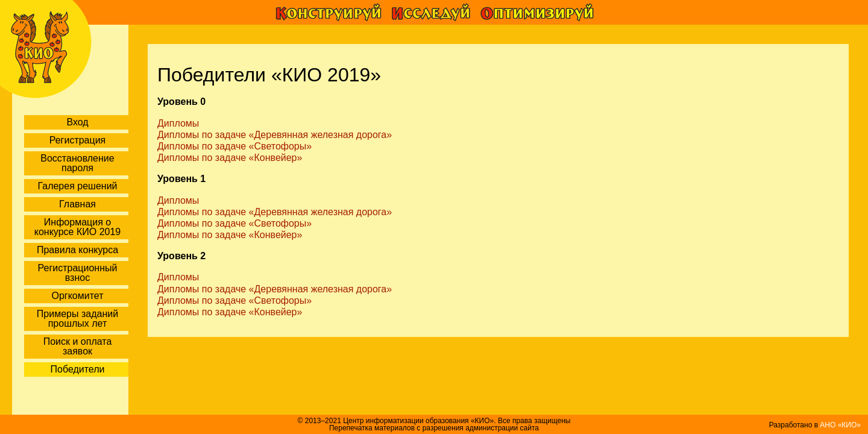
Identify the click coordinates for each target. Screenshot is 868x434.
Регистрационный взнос (78, 273)
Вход (77, 122)
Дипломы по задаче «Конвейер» (230, 158)
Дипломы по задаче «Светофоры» (234, 146)
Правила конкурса (77, 250)
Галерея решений (77, 186)
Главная (77, 204)
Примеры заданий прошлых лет (77, 319)
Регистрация (78, 140)
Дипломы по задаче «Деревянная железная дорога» (275, 135)
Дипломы (178, 123)
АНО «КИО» (840, 425)
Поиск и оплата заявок (78, 346)
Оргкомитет (77, 296)
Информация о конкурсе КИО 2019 (77, 227)
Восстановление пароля (77, 163)
